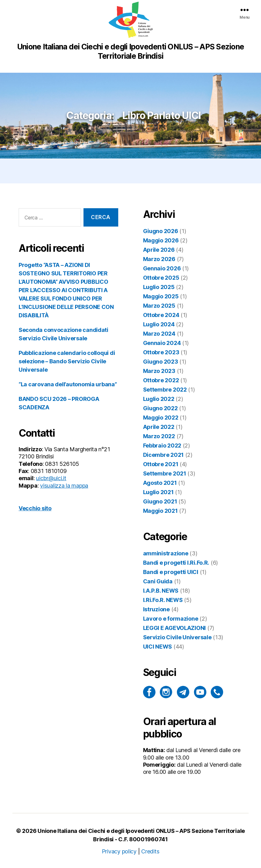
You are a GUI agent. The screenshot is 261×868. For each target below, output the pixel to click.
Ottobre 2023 (161, 352)
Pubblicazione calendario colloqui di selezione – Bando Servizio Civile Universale (67, 361)
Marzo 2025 (159, 306)
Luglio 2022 (159, 399)
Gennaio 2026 (162, 268)
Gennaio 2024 (162, 343)
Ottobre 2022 (161, 380)
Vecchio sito (35, 508)
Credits (150, 851)
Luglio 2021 (158, 492)
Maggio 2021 (160, 511)
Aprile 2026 (159, 250)
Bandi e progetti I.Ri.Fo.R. (176, 563)
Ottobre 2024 (161, 315)
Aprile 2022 (159, 427)
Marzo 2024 (159, 334)
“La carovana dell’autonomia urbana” (68, 384)
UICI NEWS (158, 647)
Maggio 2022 (161, 418)
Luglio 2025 (159, 287)
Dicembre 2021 (164, 455)
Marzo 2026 (159, 259)
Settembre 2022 (165, 390)
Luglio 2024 (159, 324)
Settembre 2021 (165, 473)
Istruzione (156, 609)
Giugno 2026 (161, 231)
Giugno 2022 (160, 408)
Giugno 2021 (160, 501)
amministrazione (166, 553)
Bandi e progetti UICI (171, 572)
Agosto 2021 (160, 483)
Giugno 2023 (161, 362)
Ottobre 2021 (161, 464)
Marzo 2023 (159, 371)
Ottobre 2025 (161, 278)
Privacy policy (119, 851)
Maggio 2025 (161, 296)
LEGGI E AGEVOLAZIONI (175, 628)
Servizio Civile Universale (177, 637)
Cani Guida (158, 581)
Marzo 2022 (159, 436)
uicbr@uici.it (51, 478)
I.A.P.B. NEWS (161, 591)
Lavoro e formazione (171, 619)
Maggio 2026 (161, 240)
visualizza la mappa (64, 486)
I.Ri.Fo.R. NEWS (163, 600)
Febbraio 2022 (162, 445)
